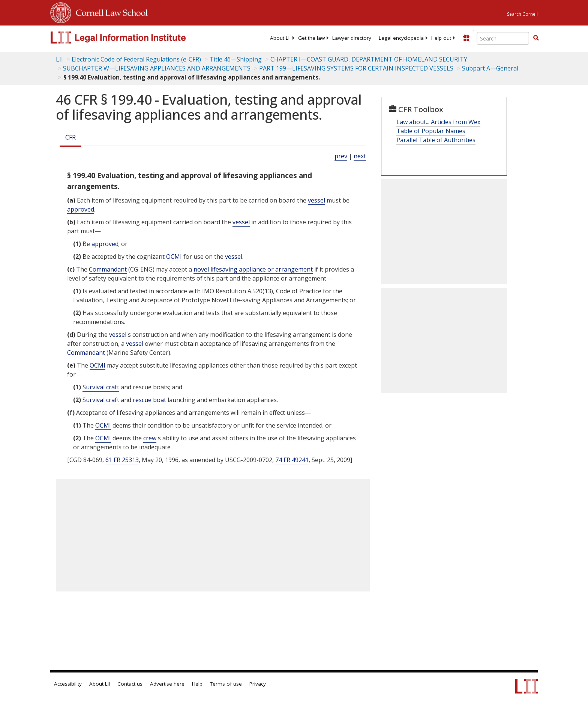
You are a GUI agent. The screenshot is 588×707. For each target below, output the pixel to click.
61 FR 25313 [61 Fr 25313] (122, 460)
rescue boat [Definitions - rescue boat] (149, 400)
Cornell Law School (109, 12)
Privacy (258, 684)
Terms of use (226, 684)
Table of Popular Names (431, 131)
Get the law (311, 38)
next (360, 156)
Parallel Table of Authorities (436, 140)
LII (59, 59)
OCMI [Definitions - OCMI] (174, 257)
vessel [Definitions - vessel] (316, 200)
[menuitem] (280, 38)
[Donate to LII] (466, 38)
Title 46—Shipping (236, 59)
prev (341, 156)
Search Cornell (522, 14)
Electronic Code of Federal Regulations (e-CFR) (136, 59)
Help (197, 684)
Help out (441, 38)
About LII (280, 38)
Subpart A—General (490, 68)
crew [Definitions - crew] (150, 438)
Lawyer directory (352, 38)
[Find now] (536, 38)
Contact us (130, 684)
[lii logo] (135, 38)
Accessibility (68, 684)
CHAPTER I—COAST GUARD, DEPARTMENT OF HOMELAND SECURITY (369, 59)
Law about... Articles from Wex (438, 122)
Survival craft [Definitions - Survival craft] (101, 387)
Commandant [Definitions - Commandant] (108, 269)
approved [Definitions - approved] (81, 209)
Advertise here (167, 684)
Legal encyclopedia (401, 38)
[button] (536, 38)
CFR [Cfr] (70, 137)
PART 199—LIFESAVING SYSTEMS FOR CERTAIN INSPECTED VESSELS (356, 68)
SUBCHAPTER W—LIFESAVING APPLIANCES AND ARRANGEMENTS (157, 68)
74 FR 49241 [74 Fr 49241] (292, 460)
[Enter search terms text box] (503, 38)
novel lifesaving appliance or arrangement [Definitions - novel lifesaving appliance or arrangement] (253, 269)
